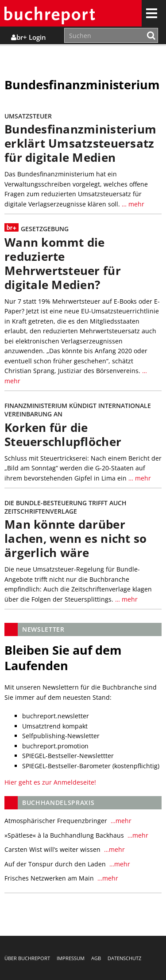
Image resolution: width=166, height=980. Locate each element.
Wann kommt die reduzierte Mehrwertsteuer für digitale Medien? (63, 264)
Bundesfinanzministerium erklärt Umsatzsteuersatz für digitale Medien (80, 143)
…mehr (120, 821)
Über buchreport (27, 958)
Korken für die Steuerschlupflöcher (63, 435)
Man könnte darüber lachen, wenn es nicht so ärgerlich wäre (75, 539)
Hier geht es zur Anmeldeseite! (50, 782)
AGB (96, 958)
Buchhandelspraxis (58, 803)
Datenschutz (124, 958)
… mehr (132, 204)
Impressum (71, 958)
